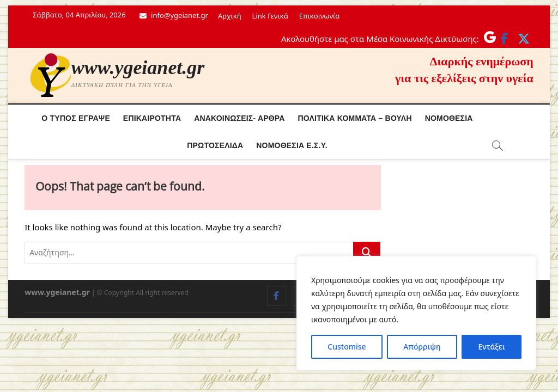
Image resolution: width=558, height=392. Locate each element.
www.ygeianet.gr (138, 68)
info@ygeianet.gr (174, 15)
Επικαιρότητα (152, 118)
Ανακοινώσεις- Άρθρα (239, 118)
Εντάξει (491, 347)
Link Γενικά (270, 16)
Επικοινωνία (319, 16)
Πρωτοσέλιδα (215, 145)
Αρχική (230, 16)
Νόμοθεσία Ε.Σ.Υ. (292, 145)
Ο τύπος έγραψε (76, 118)
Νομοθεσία (449, 118)
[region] (416, 313)
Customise (347, 347)
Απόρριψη (422, 347)
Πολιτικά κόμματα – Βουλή (355, 118)
